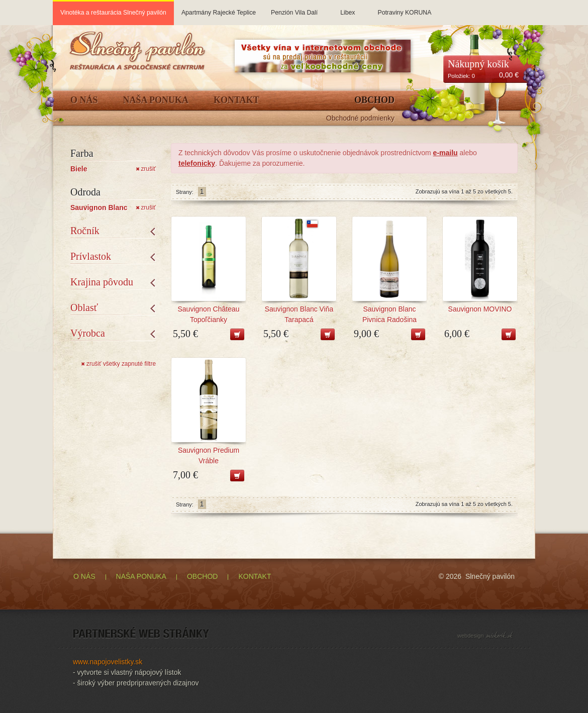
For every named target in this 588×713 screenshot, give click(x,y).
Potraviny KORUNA (404, 8)
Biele (79, 169)
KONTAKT (255, 576)
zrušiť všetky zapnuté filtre (118, 364)
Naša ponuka (156, 100)
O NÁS (84, 576)
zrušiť (146, 169)
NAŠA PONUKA (141, 576)
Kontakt (236, 100)
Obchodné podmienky (360, 118)
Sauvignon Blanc (99, 208)
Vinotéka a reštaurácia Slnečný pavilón (113, 13)
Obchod (374, 100)
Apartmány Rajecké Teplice (219, 8)
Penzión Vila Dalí (294, 8)
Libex (348, 8)
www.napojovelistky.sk (108, 662)
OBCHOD (202, 576)
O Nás (84, 100)
